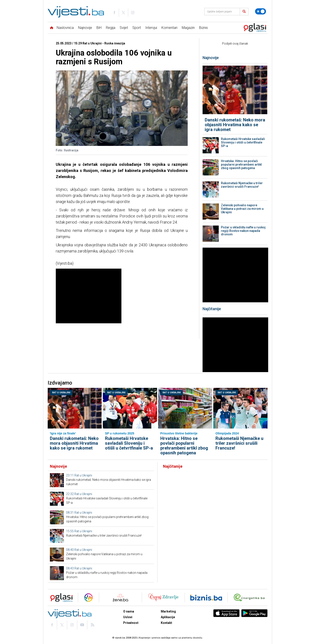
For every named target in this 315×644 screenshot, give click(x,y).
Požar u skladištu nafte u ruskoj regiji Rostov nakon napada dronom (243, 231)
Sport (137, 28)
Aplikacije (168, 617)
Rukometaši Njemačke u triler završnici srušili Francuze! (242, 185)
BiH (99, 28)
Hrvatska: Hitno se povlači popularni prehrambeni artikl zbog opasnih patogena (241, 164)
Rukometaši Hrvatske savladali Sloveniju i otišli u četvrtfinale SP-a (243, 142)
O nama (129, 611)
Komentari (169, 28)
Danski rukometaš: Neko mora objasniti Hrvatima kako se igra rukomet (235, 125)
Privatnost (131, 623)
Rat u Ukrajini (61, 393)
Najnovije (85, 28)
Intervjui (151, 28)
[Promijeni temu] (261, 11)
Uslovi (128, 617)
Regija (111, 28)
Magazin (188, 28)
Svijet (124, 28)
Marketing (168, 611)
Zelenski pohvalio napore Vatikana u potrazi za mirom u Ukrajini (242, 209)
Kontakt (166, 623)
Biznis (203, 28)
